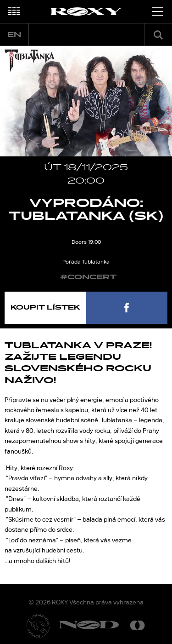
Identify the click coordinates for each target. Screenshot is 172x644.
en (14, 35)
